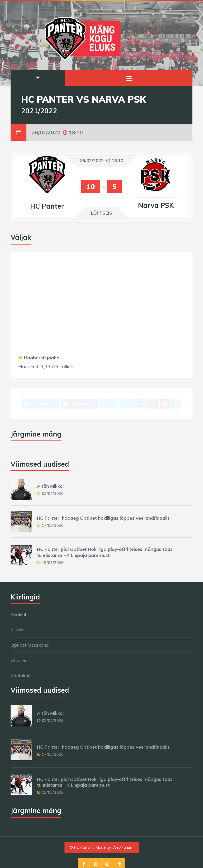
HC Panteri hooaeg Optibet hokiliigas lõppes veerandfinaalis (103, 518)
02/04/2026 (53, 493)
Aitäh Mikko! (50, 486)
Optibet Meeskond (30, 645)
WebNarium (123, 847)
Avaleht (19, 614)
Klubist (18, 630)
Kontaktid (21, 676)
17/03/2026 (53, 525)
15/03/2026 (53, 563)
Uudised (19, 660)
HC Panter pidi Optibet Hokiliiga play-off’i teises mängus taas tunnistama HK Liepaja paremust (105, 552)
